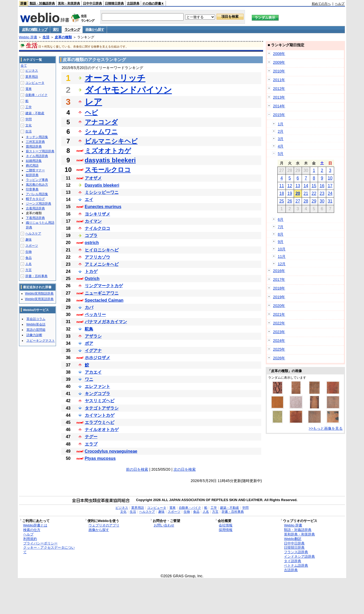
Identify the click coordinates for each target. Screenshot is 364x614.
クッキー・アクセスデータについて (49, 550)
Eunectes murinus (103, 207)
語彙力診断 (34, 335)
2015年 (279, 115)
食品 (29, 258)
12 (290, 186)
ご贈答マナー (35, 170)
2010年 (279, 71)
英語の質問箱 (36, 330)
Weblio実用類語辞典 (39, 294)
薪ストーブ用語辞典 (40, 151)
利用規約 (30, 539)
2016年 (279, 271)
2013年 (279, 97)
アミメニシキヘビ (102, 264)
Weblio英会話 (36, 324)
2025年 (279, 349)
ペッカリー (95, 315)
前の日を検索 (137, 469)
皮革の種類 (63, 37)
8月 (281, 234)
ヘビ (91, 113)
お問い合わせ (164, 525)
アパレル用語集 (37, 194)
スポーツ (32, 246)
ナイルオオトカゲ (102, 430)
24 (330, 193)
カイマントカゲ (100, 415)
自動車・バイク (36, 95)
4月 (281, 146)
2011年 (279, 80)
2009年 (279, 62)
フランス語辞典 (296, 552)
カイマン (93, 221)
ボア (89, 343)
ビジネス (32, 71)
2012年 (279, 89)
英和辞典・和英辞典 (299, 534)
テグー (91, 437)
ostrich (92, 243)
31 (330, 201)
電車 (29, 89)
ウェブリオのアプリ (104, 525)
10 (330, 178)
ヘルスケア (33, 233)
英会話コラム (36, 319)
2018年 (279, 288)
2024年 (279, 341)
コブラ (91, 235)
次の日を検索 (185, 469)
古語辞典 (133, 3)
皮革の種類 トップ (35, 29)
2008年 (279, 54)
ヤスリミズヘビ (100, 401)
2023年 (279, 332)
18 (282, 193)
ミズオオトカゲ (108, 151)
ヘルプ (340, 4)
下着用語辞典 (35, 218)
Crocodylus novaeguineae (111, 451)
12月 (282, 264)
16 (322, 186)
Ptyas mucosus (100, 458)
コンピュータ (35, 83)
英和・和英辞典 (69, 3)
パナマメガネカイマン (106, 322)
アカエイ (93, 372)
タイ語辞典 (293, 561)
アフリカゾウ (97, 257)
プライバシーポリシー (40, 543)
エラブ (91, 444)
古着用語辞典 (35, 208)
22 (314, 193)
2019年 (279, 297)
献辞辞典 (32, 175)
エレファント (97, 386)
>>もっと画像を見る (326, 428)
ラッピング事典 (37, 180)
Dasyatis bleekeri (102, 185)
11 (282, 186)
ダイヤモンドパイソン (128, 90)
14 (306, 186)
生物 (29, 252)
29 (314, 201)
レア (94, 102)
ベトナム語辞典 (296, 565)
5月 (281, 154)
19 (290, 193)
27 (298, 201)
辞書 (24, 3)
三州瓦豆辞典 (35, 142)
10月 (282, 249)
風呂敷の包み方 (37, 185)
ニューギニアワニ (102, 293)
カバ (89, 307)
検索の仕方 (32, 530)
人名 (29, 264)
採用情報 (226, 530)
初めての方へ (321, 4)
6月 (281, 219)
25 (282, 201)
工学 (29, 107)
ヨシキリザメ (97, 214)
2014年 (279, 106)
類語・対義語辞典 (42, 3)
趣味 (29, 240)
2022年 (279, 323)
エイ (89, 200)
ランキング (72, 29)
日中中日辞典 (92, 3)
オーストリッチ (115, 78)
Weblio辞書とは (35, 525)
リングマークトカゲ (104, 286)
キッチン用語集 (37, 137)
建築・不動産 (35, 113)
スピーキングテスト (41, 341)
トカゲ (91, 271)
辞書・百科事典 (36, 276)
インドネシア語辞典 (299, 556)
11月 (282, 256)
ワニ (89, 379)
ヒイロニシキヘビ (102, 250)
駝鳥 (89, 329)
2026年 (279, 358)
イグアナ (93, 350)
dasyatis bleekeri (110, 160)
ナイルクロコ (97, 228)
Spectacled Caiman (104, 300)
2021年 (279, 314)
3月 (281, 139)
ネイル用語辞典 (37, 156)
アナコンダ (101, 122)
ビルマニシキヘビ (111, 141)
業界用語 (32, 77)
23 (322, 193)
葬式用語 (32, 166)
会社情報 (226, 525)
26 (290, 201)
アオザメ (93, 178)
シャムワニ (101, 132)
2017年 (279, 279)
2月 (281, 131)
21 (306, 193)
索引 (56, 29)
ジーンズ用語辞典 (39, 204)
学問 (29, 119)
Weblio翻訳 (293, 539)
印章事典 (32, 189)
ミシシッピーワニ (102, 192)
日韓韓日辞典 (114, 3)
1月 (281, 124)
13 (298, 186)
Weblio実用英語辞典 (39, 299)
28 (306, 201)
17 (330, 186)
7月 (281, 227)
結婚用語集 (34, 161)
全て (24, 66)
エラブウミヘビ (100, 422)
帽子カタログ (35, 199)
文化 (29, 125)
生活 (46, 37)
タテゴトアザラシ (102, 408)
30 (322, 201)
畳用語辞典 (34, 146)
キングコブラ (97, 394)
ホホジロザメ (97, 358)
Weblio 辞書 (28, 37)
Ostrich (92, 279)
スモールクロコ (108, 170)
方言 (29, 270)
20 (298, 193)
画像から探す (95, 29)
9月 (281, 242)
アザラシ (93, 336)
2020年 (279, 306)
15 (314, 186)
